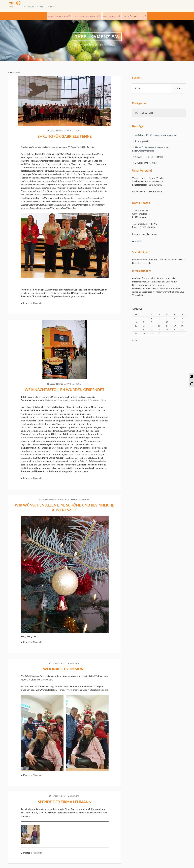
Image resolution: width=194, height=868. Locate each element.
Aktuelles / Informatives (82, 16)
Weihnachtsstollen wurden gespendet (65, 390)
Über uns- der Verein (50, 16)
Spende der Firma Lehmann (65, 805)
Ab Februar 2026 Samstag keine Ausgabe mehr (158, 136)
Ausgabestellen (110, 16)
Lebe (74, 182)
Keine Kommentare (82, 503)
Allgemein (38, 304)
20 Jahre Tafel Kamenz (146, 164)
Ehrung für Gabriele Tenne (65, 137)
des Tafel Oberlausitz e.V (82, 458)
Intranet (54, 6)
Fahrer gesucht (143, 142)
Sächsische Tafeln (35, 6)
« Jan (135, 341)
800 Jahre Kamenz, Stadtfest (149, 158)
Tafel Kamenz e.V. (97, 37)
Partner (131, 16)
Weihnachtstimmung (65, 672)
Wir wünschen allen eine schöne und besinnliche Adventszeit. (65, 511)
